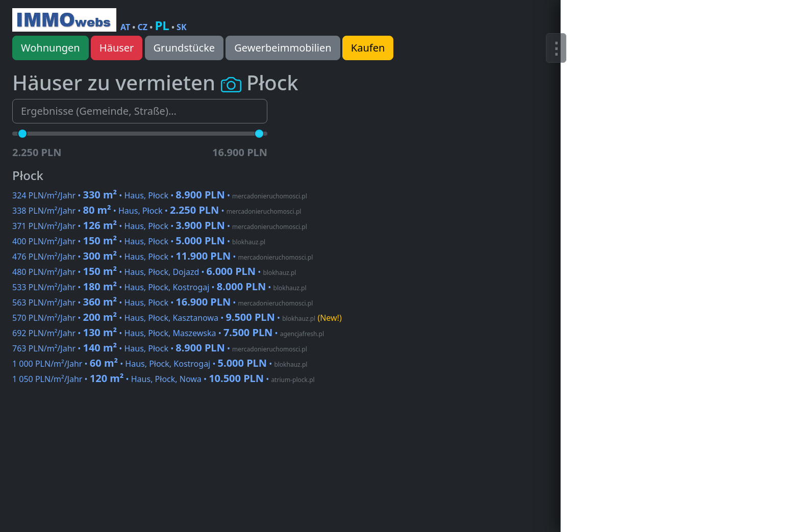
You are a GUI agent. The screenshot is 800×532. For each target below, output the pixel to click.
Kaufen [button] (368, 48)
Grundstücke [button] (184, 48)
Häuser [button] (117, 48)
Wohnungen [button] (51, 48)
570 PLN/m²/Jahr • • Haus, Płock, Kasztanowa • (177, 318)
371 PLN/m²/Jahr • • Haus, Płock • (160, 226)
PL (162, 25)
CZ (143, 27)
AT (125, 27)
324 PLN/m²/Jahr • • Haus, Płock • (160, 195)
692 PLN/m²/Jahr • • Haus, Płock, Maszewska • (168, 333)
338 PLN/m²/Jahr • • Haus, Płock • (157, 211)
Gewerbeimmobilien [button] (283, 48)
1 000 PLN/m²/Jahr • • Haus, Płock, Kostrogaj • (160, 364)
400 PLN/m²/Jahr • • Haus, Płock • (139, 241)
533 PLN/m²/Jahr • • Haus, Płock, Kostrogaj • (159, 287)
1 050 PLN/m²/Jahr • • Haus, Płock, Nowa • (164, 379)
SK (181, 27)
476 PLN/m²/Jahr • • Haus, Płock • (162, 257)
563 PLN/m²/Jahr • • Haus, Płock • (162, 302)
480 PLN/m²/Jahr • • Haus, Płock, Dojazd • (154, 272)
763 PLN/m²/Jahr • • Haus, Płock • (160, 348)
